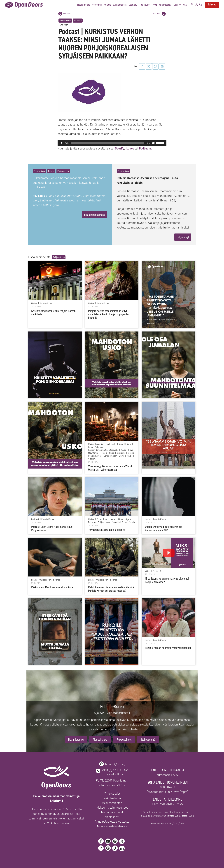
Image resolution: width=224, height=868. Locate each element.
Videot (148, 571)
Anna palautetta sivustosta (112, 821)
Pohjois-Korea (65, 20)
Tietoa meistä (84, 5)
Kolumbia (99, 447)
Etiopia (128, 444)
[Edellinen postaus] (164, 14)
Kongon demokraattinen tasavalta (103, 450)
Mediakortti (112, 817)
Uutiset (34, 303)
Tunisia (129, 456)
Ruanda (106, 456)
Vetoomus (97, 5)
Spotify (119, 148)
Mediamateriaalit (112, 812)
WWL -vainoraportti (162, 5)
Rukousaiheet (124, 740)
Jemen (113, 519)
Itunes (130, 148)
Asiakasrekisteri (112, 803)
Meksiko (103, 453)
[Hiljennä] (154, 143)
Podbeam (145, 148)
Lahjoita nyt (183, 237)
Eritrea (120, 444)
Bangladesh (110, 444)
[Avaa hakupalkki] (201, 5)
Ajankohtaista (120, 5)
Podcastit (78, 20)
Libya (131, 450)
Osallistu (133, 5)
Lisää (178, 5)
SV (185, 5)
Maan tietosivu (76, 740)
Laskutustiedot (112, 798)
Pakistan (92, 522)
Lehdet (34, 580)
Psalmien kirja (63, 171)
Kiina (90, 447)
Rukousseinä (148, 740)
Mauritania (93, 453)
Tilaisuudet (145, 5)
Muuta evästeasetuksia (112, 826)
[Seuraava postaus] (60, 14)
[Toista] (62, 143)
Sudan (114, 456)
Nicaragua (121, 453)
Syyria (122, 456)
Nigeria (131, 453)
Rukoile (107, 5)
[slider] (108, 143)
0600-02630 (168, 787)
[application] (112, 143)
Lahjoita (212, 5)
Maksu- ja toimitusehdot (112, 807)
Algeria (100, 444)
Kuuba (123, 450)
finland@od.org (115, 764)
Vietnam (92, 459)
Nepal (112, 453)
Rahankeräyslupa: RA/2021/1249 (168, 823)
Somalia (116, 522)
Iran (106, 519)
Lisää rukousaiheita (95, 215)
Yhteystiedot (112, 793)
